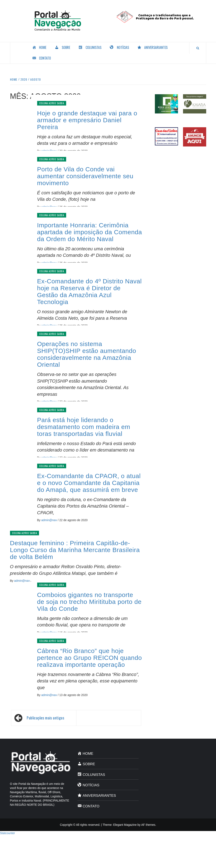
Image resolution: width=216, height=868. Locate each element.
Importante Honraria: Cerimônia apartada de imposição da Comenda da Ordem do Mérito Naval (90, 232)
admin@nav (50, 520)
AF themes (148, 825)
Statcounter (8, 833)
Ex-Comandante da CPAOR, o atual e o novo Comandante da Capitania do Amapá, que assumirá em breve (89, 483)
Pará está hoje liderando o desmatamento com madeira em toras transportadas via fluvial (84, 427)
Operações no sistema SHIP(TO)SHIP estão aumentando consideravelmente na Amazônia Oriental (87, 354)
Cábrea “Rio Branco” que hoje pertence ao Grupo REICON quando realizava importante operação (90, 658)
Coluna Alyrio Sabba (52, 103)
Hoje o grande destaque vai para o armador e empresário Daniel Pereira (87, 120)
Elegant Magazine (125, 825)
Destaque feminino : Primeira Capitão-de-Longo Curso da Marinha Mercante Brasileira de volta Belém (75, 550)
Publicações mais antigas (45, 718)
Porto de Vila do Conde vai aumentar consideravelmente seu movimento (85, 176)
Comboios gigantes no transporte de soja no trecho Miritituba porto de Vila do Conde (89, 602)
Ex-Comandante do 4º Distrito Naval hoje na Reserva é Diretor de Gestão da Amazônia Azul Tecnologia (90, 291)
